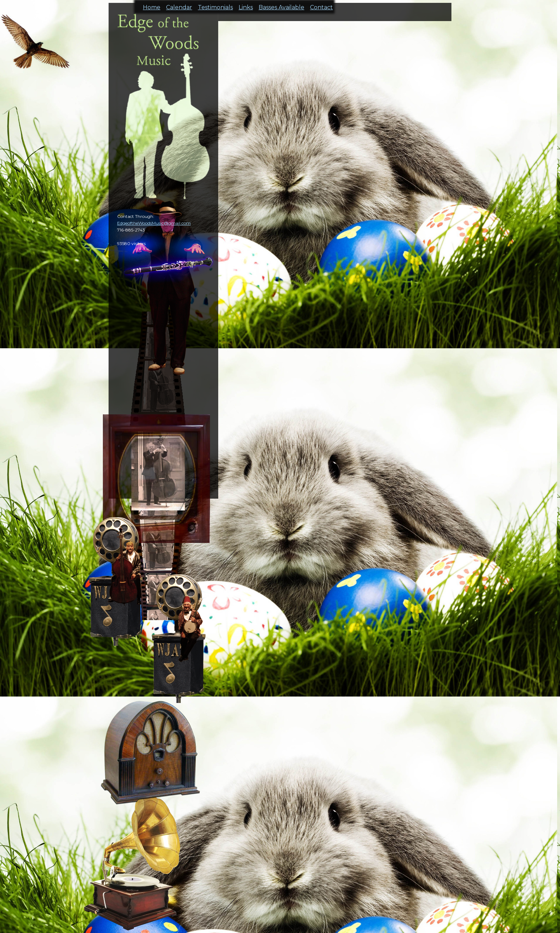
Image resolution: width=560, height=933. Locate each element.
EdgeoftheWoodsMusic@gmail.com (154, 223)
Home (152, 5)
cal (36, 46)
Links (246, 5)
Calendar (179, 5)
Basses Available (281, 5)
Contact (321, 5)
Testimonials (215, 5)
